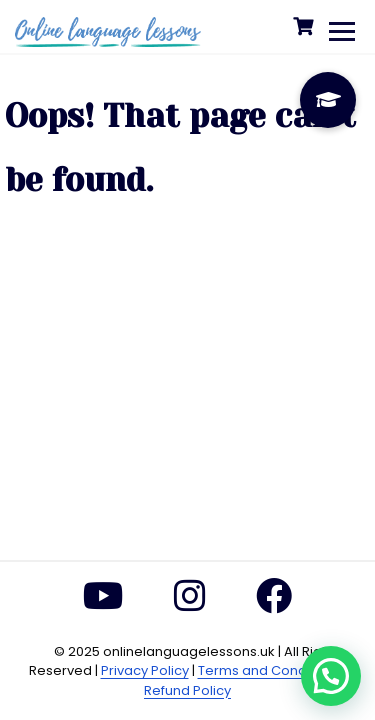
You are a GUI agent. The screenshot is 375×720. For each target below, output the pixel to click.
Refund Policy (187, 690)
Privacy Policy (145, 670)
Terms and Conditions (269, 670)
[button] (331, 676)
